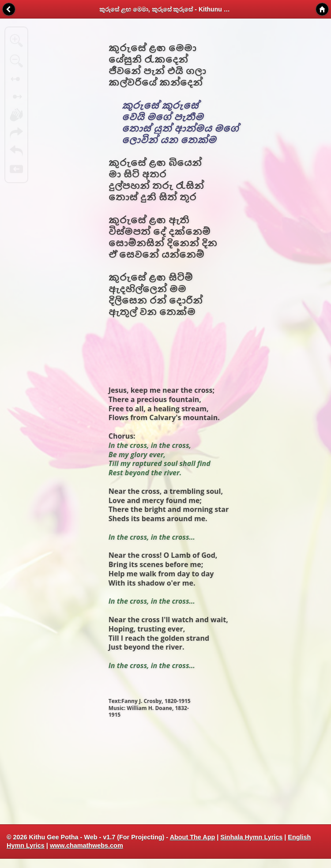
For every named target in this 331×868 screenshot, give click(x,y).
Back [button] (9, 9)
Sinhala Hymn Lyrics (251, 837)
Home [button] (322, 9)
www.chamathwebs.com (87, 845)
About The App (193, 837)
